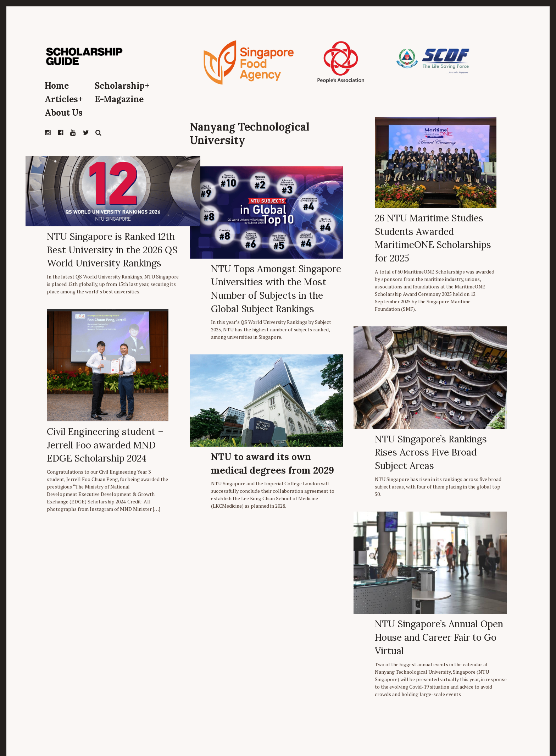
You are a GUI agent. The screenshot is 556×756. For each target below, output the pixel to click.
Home (57, 86)
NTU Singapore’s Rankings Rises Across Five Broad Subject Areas (431, 452)
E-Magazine (119, 99)
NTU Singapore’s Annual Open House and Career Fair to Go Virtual (439, 637)
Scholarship (122, 86)
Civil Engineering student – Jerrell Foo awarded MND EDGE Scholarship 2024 (105, 445)
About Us (64, 113)
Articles (64, 99)
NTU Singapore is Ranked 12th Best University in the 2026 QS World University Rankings (112, 250)
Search (99, 133)
